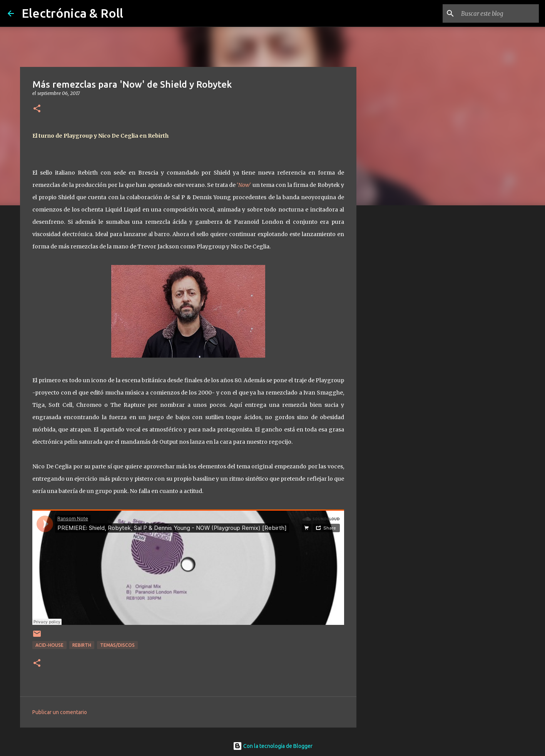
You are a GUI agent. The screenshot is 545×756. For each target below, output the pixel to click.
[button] (37, 109)
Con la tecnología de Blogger (273, 746)
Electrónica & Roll (72, 13)
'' (243, 185)
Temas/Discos (117, 645)
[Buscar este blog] (498, 13)
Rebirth (82, 645)
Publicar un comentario (60, 712)
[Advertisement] (396, 332)
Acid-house (49, 645)
